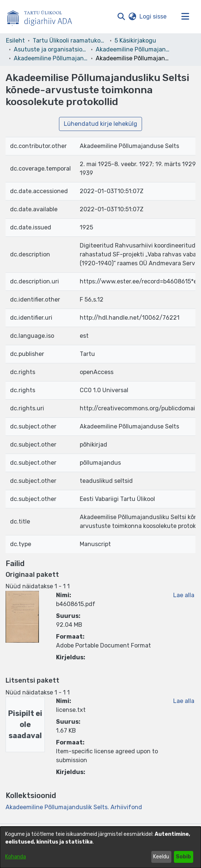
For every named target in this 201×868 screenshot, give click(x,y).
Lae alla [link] (184, 595)
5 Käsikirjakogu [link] (135, 41)
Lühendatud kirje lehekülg (100, 124)
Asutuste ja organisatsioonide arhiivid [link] (51, 49)
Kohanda (16, 857)
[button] (121, 17)
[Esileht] (43, 17)
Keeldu (161, 857)
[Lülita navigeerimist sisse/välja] (185, 17)
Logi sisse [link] (153, 16)
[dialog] (100, 847)
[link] (74, 807)
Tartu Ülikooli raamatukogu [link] (70, 41)
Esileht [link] (15, 41)
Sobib (183, 857)
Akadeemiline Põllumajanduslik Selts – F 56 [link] (133, 49)
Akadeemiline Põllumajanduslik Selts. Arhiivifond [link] (51, 58)
